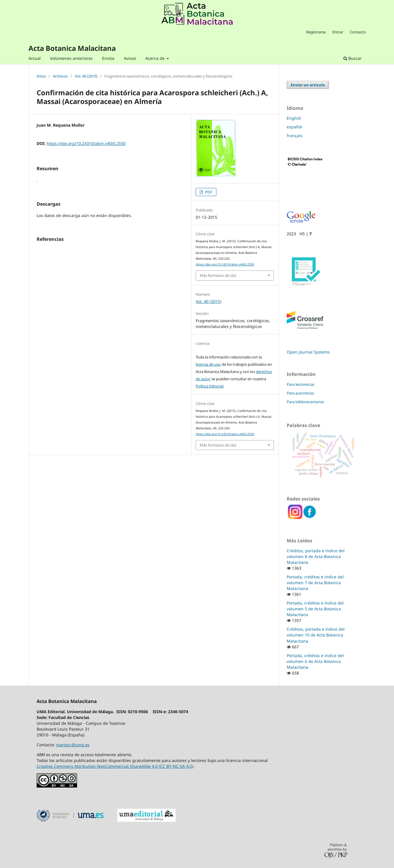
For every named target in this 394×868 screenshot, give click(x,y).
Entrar (338, 32)
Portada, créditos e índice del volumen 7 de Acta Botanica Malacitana (315, 583)
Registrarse (316, 32)
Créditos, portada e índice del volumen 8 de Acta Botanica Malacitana (316, 556)
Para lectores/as (301, 384)
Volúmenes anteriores (71, 58)
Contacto (358, 32)
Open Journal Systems (308, 352)
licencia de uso (208, 364)
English (294, 118)
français (295, 136)
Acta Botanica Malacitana (72, 48)
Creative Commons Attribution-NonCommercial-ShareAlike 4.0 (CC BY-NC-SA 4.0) (115, 766)
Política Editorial (210, 386)
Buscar (353, 58)
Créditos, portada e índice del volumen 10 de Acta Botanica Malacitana (316, 635)
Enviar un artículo (308, 85)
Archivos (60, 76)
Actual (35, 58)
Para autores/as (300, 393)
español (294, 127)
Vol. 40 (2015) (86, 76)
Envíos (108, 58)
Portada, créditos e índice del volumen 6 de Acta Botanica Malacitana (315, 661)
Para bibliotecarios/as (305, 402)
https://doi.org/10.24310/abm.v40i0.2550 (86, 143)
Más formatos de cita (218, 275)
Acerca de (156, 58)
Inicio (41, 76)
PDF (208, 192)
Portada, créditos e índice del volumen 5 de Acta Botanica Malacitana (315, 609)
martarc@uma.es (73, 745)
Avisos (130, 58)
